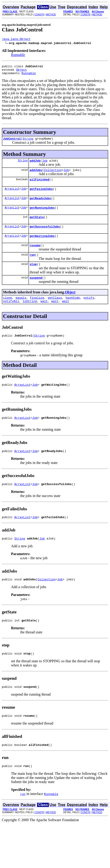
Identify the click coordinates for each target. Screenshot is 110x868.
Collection (53, 175)
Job (45, 165)
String (28, 142)
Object (21, 72)
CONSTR (39, 15)
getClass (55, 311)
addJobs (36, 175)
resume (35, 256)
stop (33, 276)
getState (37, 225)
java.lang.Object (16, 39)
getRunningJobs (42, 215)
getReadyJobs (40, 205)
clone (7, 311)
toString (30, 315)
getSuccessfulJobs (45, 235)
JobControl (12, 142)
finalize (37, 311)
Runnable (18, 55)
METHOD (51, 15)
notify (89, 311)
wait (44, 315)
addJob (35, 165)
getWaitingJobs (42, 245)
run (32, 266)
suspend (36, 290)
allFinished (39, 185)
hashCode (73, 311)
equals (21, 311)
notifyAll (11, 315)
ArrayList (12, 195)
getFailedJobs (41, 195)
